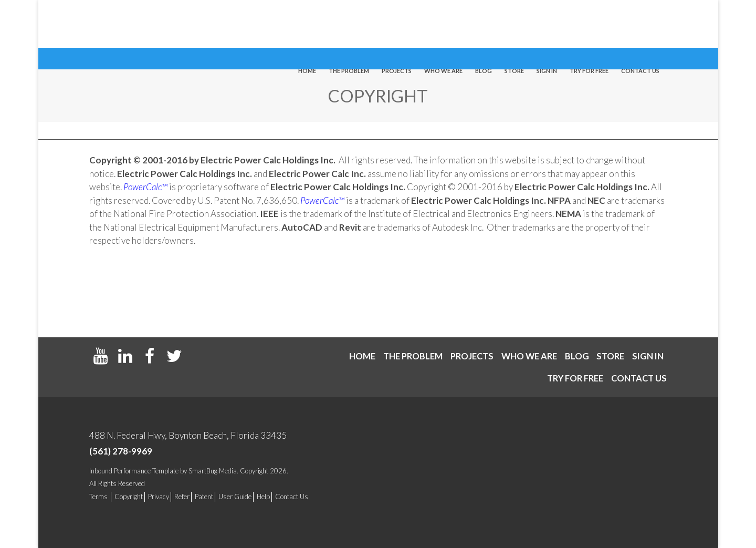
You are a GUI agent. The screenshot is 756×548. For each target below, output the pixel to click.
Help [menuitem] (263, 497)
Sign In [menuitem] (547, 24)
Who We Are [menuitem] (443, 24)
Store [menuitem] (514, 24)
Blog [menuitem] (484, 24)
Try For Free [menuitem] (589, 24)
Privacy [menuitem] (159, 497)
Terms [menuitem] (98, 497)
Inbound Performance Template (134, 471)
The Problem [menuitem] (349, 24)
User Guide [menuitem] (235, 497)
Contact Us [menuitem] (292, 497)
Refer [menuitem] (182, 497)
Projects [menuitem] (397, 24)
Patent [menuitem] (204, 497)
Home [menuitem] (307, 24)
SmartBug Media (213, 471)
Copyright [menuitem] (129, 497)
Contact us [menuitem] (640, 24)
